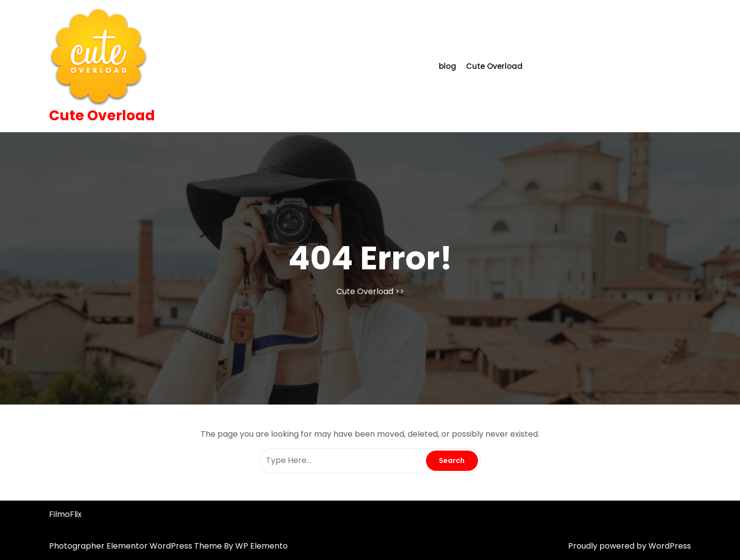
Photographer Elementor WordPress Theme (136, 546)
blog (448, 66)
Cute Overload (102, 116)
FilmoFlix (65, 514)
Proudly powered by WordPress (630, 546)
